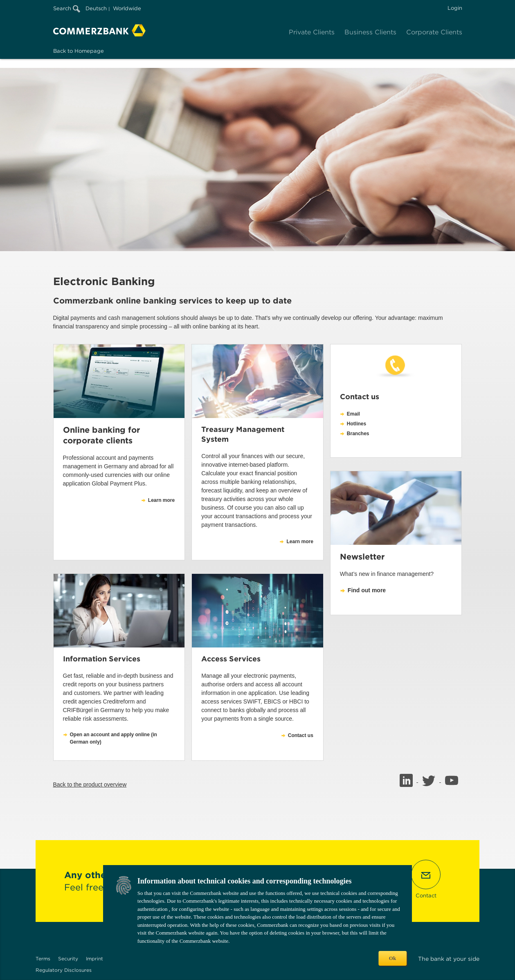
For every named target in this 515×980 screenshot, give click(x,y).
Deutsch (96, 8)
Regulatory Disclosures (64, 970)
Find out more (367, 590)
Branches (358, 434)
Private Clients (312, 32)
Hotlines (356, 424)
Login (455, 8)
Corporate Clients (434, 32)
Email (353, 414)
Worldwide (127, 8)
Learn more (161, 500)
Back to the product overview (90, 784)
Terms (43, 959)
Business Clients (370, 32)
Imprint (94, 959)
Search (67, 8)
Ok (392, 958)
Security (68, 959)
